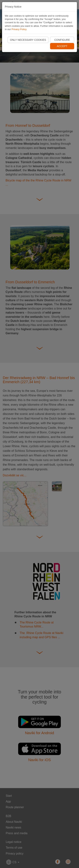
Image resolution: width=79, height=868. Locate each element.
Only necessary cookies (28, 40)
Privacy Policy (19, 29)
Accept (62, 46)
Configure (62, 40)
